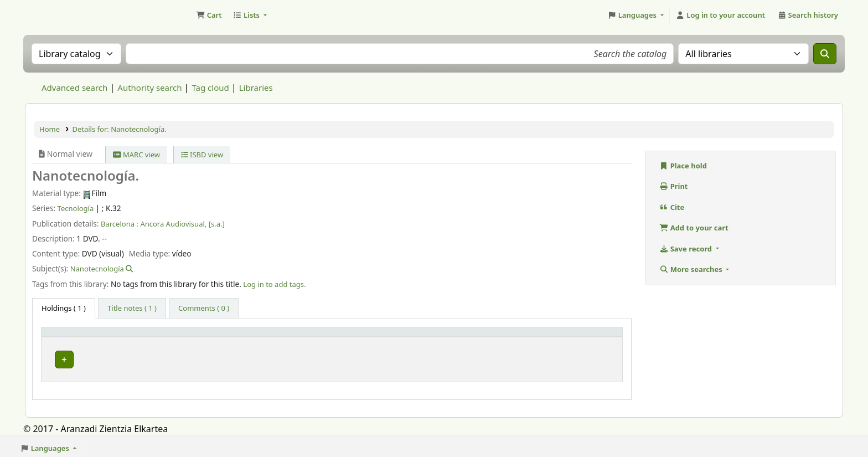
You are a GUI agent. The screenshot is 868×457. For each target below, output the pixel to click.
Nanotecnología (97, 269)
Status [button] (558, 337)
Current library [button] (200, 337)
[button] (209, 16)
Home (50, 129)
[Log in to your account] (720, 16)
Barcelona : (120, 224)
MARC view (136, 155)
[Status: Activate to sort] (582, 337)
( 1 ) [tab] (64, 308)
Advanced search (74, 88)
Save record (686, 249)
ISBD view (202, 155)
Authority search (149, 88)
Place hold (683, 166)
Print (674, 186)
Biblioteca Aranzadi (210, 357)
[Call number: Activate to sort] (429, 337)
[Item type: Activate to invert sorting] (105, 337)
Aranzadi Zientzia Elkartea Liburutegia (53, 16)
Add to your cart (694, 228)
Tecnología (76, 208)
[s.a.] (217, 224)
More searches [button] (692, 269)
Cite (672, 207)
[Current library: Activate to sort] (242, 337)
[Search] (825, 54)
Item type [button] (64, 337)
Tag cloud (210, 88)
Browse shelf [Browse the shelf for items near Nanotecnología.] (414, 357)
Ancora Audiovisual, (173, 224)
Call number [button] (343, 337)
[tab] (132, 309)
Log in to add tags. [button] (274, 284)
